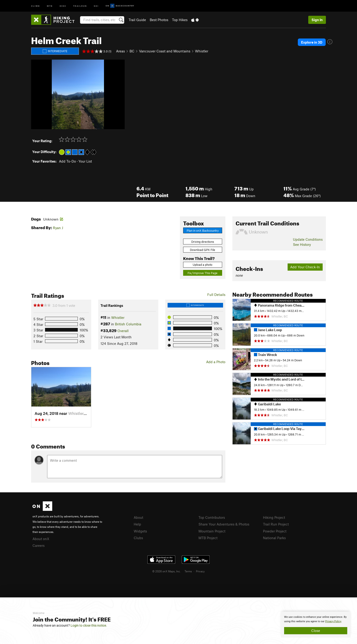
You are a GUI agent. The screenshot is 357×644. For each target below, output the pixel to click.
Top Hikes (180, 20)
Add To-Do (67, 161)
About (138, 517)
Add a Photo (216, 362)
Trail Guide (137, 20)
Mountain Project (212, 531)
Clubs (138, 538)
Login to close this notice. (89, 625)
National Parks (274, 538)
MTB (50, 6)
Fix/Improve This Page (203, 273)
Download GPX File (203, 250)
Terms (188, 571)
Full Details (216, 295)
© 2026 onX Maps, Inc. (166, 571)
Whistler (202, 51)
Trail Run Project (276, 524)
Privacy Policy (333, 621)
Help (137, 524)
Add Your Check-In (305, 267)
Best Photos (159, 20)
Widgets (140, 531)
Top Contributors (212, 517)
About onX (41, 539)
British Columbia (128, 324)
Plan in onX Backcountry (203, 231)
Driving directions (203, 242)
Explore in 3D (312, 42)
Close (316, 631)
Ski (96, 6)
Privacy (200, 571)
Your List (85, 161)
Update (308, 239)
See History (302, 244)
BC (132, 51)
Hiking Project (274, 517)
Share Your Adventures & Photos (224, 524)
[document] (316, 625)
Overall (123, 331)
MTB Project (208, 538)
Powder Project (275, 531)
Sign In (317, 20)
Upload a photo (203, 265)
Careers (39, 545)
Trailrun (80, 6)
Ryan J (58, 228)
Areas (120, 51)
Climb (36, 6)
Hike (63, 6)
